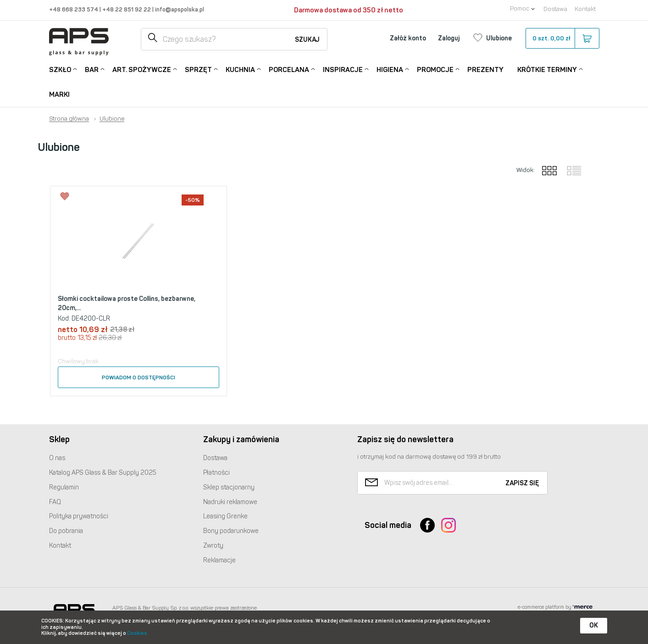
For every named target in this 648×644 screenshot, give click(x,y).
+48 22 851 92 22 (127, 9)
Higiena (390, 69)
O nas (57, 458)
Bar (92, 69)
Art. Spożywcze (142, 69)
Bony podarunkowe (231, 531)
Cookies (137, 633)
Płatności (216, 473)
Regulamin (64, 487)
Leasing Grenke (225, 516)
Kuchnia (240, 69)
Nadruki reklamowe (230, 502)
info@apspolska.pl (179, 9)
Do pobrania (66, 531)
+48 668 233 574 (74, 9)
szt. (562, 39)
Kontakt (585, 9)
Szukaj (307, 40)
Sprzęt (198, 69)
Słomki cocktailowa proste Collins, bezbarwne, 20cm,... (127, 303)
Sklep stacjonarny (229, 487)
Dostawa (555, 9)
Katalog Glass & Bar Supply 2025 (103, 473)
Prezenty (485, 70)
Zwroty (213, 546)
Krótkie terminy (547, 69)
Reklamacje (219, 560)
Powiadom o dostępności (138, 378)
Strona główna (69, 119)
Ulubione (112, 119)
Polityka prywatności (79, 516)
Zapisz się (522, 483)
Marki (59, 94)
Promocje (435, 69)
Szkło (60, 69)
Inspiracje (343, 69)
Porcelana (289, 69)
